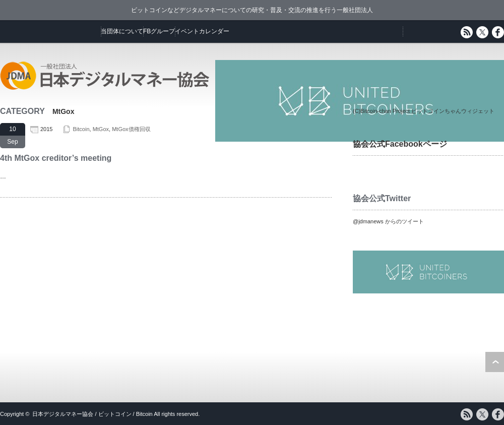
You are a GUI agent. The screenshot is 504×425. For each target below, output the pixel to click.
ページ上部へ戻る (495, 362)
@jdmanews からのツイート (388, 221)
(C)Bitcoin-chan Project (381, 111)
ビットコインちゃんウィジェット (453, 111)
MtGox (101, 129)
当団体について (122, 31)
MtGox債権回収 (131, 129)
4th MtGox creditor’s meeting (56, 158)
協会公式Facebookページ (400, 144)
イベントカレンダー (202, 31)
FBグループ (159, 31)
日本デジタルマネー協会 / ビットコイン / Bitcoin (92, 414)
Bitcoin (81, 129)
